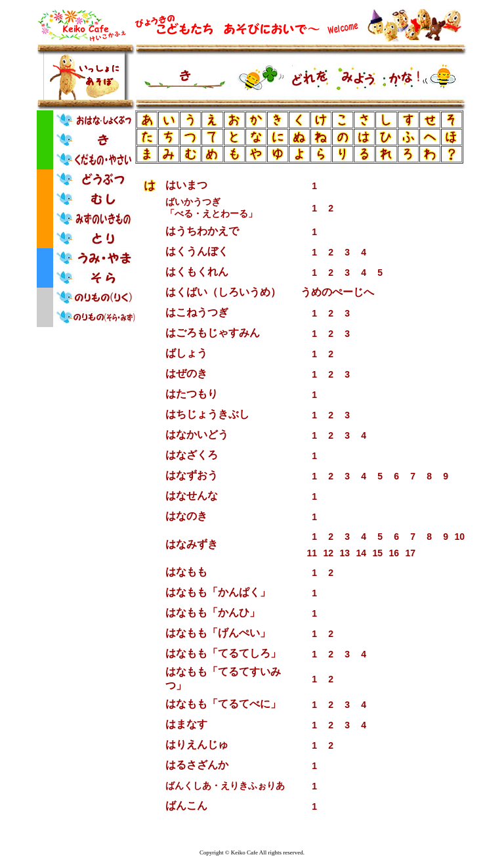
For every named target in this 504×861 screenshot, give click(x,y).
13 (345, 553)
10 (459, 537)
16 (394, 553)
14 (361, 553)
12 (328, 553)
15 (377, 553)
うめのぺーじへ (337, 292)
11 (312, 553)
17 (410, 553)
